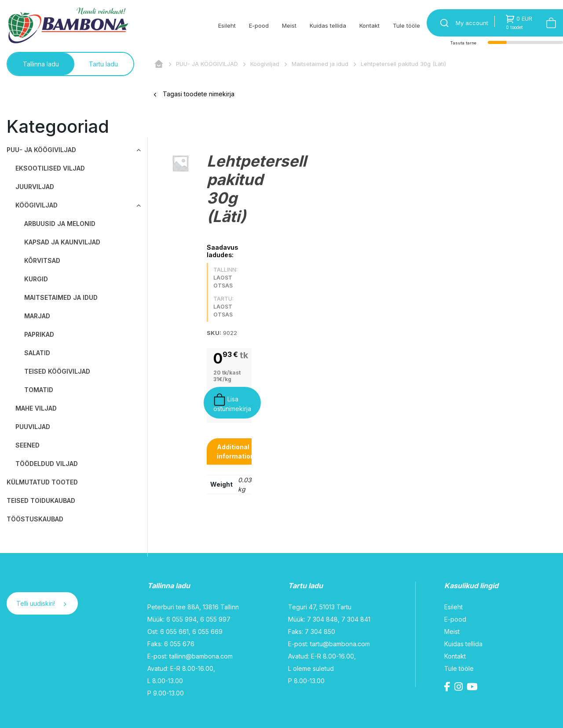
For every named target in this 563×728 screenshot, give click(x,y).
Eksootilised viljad (50, 168)
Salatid (37, 353)
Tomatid (39, 390)
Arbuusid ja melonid (60, 224)
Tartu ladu (103, 64)
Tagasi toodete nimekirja (194, 94)
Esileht (227, 25)
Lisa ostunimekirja (232, 403)
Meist (289, 25)
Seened (27, 445)
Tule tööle (406, 25)
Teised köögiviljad (57, 371)
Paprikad (39, 334)
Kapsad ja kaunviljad (62, 242)
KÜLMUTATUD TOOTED (42, 482)
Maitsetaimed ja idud (320, 64)
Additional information (236, 451)
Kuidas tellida (328, 25)
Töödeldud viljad (47, 464)
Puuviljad (33, 427)
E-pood (259, 25)
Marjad (37, 316)
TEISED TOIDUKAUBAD (41, 500)
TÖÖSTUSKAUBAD (35, 519)
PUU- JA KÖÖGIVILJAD (207, 64)
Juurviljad (35, 187)
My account (472, 23)
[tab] (236, 451)
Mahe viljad (36, 408)
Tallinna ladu (41, 64)
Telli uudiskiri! (41, 603)
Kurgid (36, 279)
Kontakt (369, 25)
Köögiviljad (265, 64)
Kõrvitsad (42, 260)
